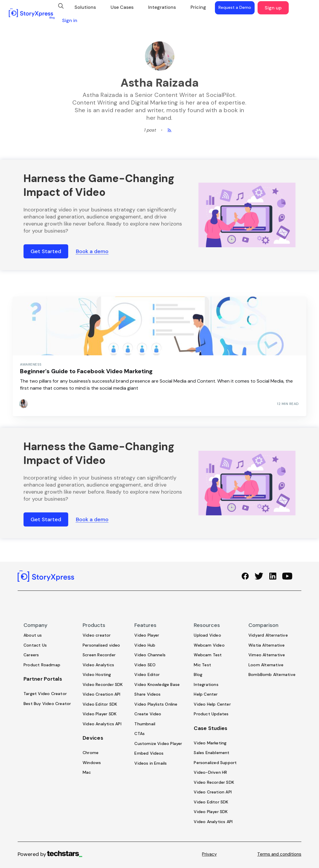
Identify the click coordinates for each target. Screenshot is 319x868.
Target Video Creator (45, 694)
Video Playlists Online (156, 704)
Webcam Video (209, 645)
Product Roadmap (42, 665)
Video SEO (145, 665)
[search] (61, 6)
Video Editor (147, 674)
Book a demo (92, 251)
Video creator (97, 635)
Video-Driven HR (210, 772)
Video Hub (145, 645)
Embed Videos (149, 753)
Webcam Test (208, 655)
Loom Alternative (266, 665)
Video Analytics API (102, 724)
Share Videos (147, 694)
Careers (31, 655)
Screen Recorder (99, 655)
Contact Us (35, 645)
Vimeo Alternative (267, 655)
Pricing (198, 7)
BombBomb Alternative (272, 674)
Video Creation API (102, 694)
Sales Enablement (212, 753)
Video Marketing (210, 743)
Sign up (273, 8)
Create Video (148, 714)
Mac (87, 772)
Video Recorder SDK (103, 684)
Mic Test (202, 665)
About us (33, 635)
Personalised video (101, 645)
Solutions (85, 7)
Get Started (46, 251)
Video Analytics (98, 665)
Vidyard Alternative (268, 635)
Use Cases (122, 7)
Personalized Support (215, 763)
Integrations (162, 7)
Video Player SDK (100, 714)
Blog (198, 674)
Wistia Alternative (267, 645)
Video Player (147, 635)
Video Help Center (212, 704)
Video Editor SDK (100, 704)
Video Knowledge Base (157, 684)
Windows (92, 763)
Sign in (70, 20)
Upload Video (207, 635)
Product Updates (211, 714)
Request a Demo (235, 7)
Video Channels (150, 655)
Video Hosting (97, 674)
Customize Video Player (158, 743)
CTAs (140, 734)
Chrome (91, 753)
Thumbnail (145, 724)
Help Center (206, 694)
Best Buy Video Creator (47, 704)
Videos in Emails (151, 763)
